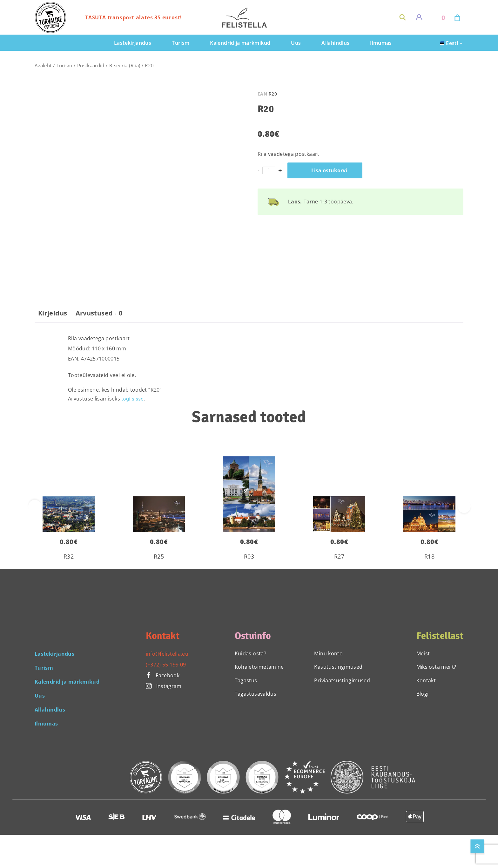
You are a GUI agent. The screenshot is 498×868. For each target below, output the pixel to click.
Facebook (163, 675)
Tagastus (246, 680)
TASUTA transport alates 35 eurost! (134, 17)
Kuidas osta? (250, 653)
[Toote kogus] (269, 170)
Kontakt (426, 680)
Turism (64, 65)
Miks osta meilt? (436, 667)
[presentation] (464, 506)
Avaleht (43, 65)
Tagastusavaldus (256, 694)
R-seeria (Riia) (125, 65)
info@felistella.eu (167, 654)
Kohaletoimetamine (259, 667)
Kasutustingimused (338, 667)
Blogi (423, 694)
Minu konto (328, 653)
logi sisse (133, 399)
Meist (423, 653)
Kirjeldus (53, 313)
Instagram (164, 686)
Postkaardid (91, 65)
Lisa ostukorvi (329, 170)
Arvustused (99, 313)
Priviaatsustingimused (342, 680)
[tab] (53, 316)
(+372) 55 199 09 (166, 665)
